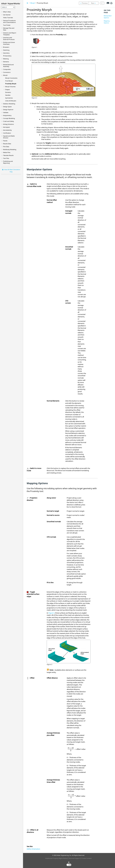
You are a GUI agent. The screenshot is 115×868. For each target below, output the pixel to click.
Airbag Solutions (8, 124)
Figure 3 (51, 613)
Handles (8, 95)
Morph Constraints (11, 78)
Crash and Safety (9, 121)
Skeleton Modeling (9, 104)
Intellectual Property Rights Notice (56, 858)
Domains (8, 92)
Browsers (6, 47)
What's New (7, 12)
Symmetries (9, 98)
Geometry (6, 53)
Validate (6, 112)
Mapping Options (107, 22)
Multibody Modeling (10, 149)
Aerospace (6, 127)
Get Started (7, 15)
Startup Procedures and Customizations (9, 21)
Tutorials (8, 18)
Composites (7, 69)
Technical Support (74, 858)
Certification (7, 133)
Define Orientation (33, 849)
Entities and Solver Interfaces (9, 43)
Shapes (7, 89)
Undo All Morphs (11, 101)
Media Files (7, 152)
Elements (6, 62)
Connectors (7, 72)
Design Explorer (8, 110)
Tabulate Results (8, 155)
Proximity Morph (11, 84)
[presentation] (76, 749)
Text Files (6, 158)
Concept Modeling (9, 118)
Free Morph (9, 81)
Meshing (6, 59)
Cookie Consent (87, 858)
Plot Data (6, 147)
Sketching (6, 50)
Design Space (7, 107)
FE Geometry (7, 56)
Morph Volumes (10, 87)
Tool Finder (7, 25)
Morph (5, 75)
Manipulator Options (108, 17)
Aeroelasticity (7, 130)
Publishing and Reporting (8, 162)
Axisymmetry (7, 115)
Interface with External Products (9, 38)
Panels (5, 141)
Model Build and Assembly (8, 65)
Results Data (7, 144)
